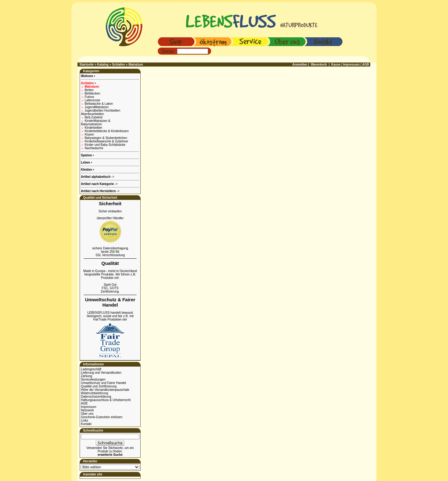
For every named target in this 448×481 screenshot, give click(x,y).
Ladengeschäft (91, 369)
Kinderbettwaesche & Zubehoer (106, 141)
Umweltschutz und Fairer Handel (103, 383)
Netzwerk (87, 410)
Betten (89, 90)
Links (84, 421)
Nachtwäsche (94, 148)
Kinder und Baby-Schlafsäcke (105, 145)
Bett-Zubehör (94, 117)
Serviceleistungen (93, 379)
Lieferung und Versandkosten (101, 373)
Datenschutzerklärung (96, 397)
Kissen (89, 134)
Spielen (87, 155)
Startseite (87, 65)
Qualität (110, 263)
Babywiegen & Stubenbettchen (106, 138)
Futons (89, 97)
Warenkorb (319, 65)
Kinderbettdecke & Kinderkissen (107, 131)
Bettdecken (92, 93)
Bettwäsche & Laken (99, 104)
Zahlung (86, 376)
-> (100, 191)
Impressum (89, 407)
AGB (84, 403)
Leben (86, 162)
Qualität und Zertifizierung (99, 386)
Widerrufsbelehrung (94, 393)
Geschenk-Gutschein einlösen (102, 417)
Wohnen (87, 76)
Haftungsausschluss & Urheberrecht (106, 400)
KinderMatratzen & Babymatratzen (96, 123)
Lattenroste (92, 100)
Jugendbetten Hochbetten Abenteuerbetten (101, 112)
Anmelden (300, 65)
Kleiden (87, 170)
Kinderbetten (93, 128)
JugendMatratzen (97, 107)
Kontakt (86, 424)
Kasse (336, 65)
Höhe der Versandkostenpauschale (105, 390)
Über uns (87, 414)
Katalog (103, 65)
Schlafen (119, 65)
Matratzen (136, 65)
